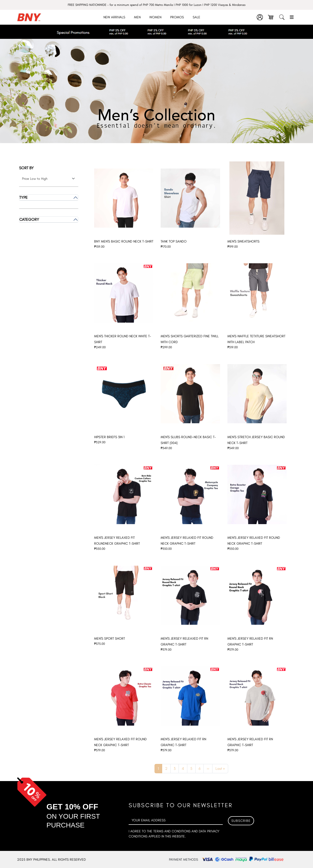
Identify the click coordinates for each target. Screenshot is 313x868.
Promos (177, 17)
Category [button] (29, 219)
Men (137, 17)
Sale (196, 17)
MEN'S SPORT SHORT (110, 639)
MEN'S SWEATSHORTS (243, 241)
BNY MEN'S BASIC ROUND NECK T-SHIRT (124, 241)
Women (155, 17)
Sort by (26, 168)
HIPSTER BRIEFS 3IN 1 (109, 437)
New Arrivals (114, 17)
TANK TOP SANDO (174, 241)
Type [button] (23, 197)
